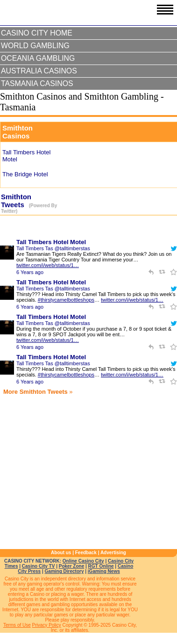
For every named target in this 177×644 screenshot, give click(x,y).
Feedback (86, 553)
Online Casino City (83, 561)
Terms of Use (17, 625)
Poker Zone (71, 566)
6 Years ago (30, 272)
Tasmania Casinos (37, 83)
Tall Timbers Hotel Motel (51, 242)
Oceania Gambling (38, 58)
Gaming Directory (64, 571)
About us (61, 553)
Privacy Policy (47, 625)
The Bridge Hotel (25, 174)
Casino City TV (39, 566)
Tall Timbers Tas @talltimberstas (53, 248)
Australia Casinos (39, 71)
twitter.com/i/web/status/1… (48, 265)
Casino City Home (37, 33)
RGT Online (101, 566)
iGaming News (104, 571)
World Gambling (35, 46)
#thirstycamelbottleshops (66, 300)
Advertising (113, 553)
